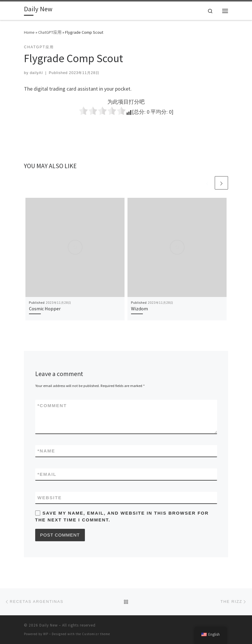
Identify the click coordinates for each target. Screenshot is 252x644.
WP (46, 634)
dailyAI (36, 73)
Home (29, 32)
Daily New (49, 625)
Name (46, 451)
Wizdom (139, 309)
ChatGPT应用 (50, 32)
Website (50, 498)
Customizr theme (96, 634)
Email (47, 474)
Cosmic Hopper (45, 309)
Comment (52, 405)
